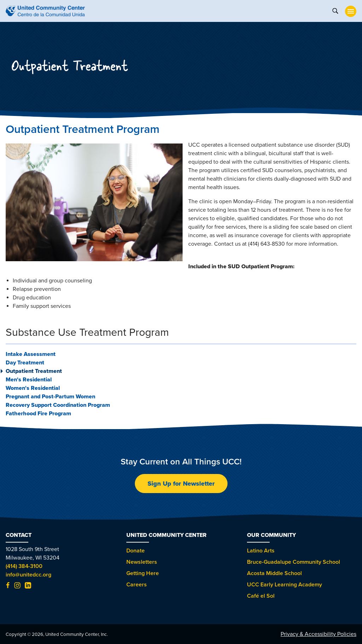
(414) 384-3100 (24, 566)
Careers (137, 585)
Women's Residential (33, 388)
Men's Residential (29, 380)
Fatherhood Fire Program (38, 414)
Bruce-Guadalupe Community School (294, 562)
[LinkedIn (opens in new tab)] (28, 587)
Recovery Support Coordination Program (58, 405)
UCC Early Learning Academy (285, 585)
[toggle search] (335, 10)
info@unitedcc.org (28, 575)
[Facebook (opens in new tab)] (8, 587)
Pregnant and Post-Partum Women (50, 397)
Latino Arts (261, 551)
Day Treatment (25, 363)
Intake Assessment (31, 354)
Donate (136, 551)
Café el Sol (261, 596)
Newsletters (142, 562)
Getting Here (143, 573)
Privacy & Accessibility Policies (318, 634)
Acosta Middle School (274, 573)
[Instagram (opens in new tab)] (17, 587)
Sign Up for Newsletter (181, 484)
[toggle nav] (351, 11)
